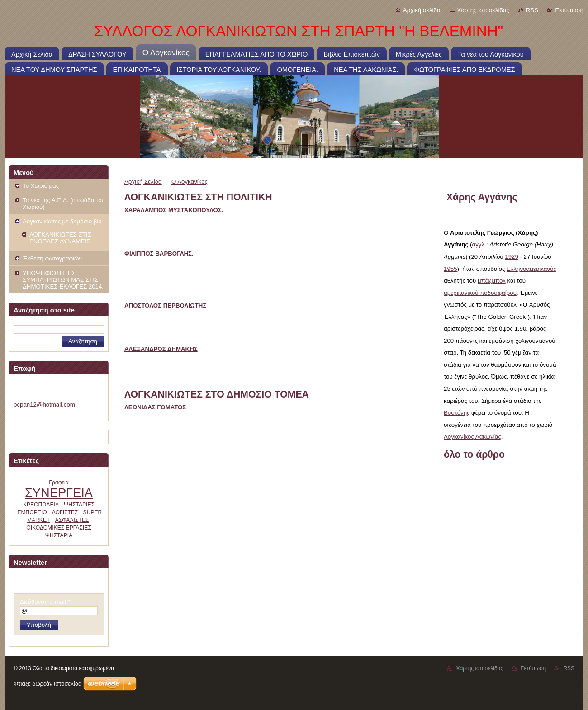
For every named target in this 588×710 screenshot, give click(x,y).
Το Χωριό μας (41, 186)
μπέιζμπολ (492, 281)
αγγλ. (479, 244)
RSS (532, 10)
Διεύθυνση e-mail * (45, 602)
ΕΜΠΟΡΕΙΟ (32, 512)
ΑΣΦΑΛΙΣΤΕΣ (72, 520)
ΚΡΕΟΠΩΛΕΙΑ (41, 505)
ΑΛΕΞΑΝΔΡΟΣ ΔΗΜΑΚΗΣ (161, 349)
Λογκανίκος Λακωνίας (472, 437)
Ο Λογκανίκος (190, 182)
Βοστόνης (457, 413)
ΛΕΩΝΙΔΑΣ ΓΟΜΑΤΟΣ (155, 407)
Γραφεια (59, 483)
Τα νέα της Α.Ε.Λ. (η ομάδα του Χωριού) (64, 204)
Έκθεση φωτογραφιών (52, 258)
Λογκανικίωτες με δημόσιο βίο (62, 221)
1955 (450, 269)
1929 (512, 257)
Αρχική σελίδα (422, 10)
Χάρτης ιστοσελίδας (483, 10)
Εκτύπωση (569, 10)
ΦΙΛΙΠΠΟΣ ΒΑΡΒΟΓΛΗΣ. (159, 253)
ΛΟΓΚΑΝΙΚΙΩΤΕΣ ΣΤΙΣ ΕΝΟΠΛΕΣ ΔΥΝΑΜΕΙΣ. (61, 238)
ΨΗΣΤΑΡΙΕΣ (79, 505)
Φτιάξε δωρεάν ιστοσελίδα (47, 684)
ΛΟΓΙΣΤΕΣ (65, 512)
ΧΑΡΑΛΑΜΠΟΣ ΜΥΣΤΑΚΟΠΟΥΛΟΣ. (174, 210)
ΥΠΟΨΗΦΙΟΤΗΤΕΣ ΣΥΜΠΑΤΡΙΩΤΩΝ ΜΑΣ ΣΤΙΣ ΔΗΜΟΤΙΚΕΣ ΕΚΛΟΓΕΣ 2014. (63, 280)
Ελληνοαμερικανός (531, 269)
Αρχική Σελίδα (143, 182)
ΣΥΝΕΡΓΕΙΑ (59, 493)
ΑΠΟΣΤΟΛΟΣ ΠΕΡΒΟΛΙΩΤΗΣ (165, 305)
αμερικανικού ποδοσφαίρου (480, 293)
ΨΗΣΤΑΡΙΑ (59, 535)
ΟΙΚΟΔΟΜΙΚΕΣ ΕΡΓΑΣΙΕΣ (59, 528)
